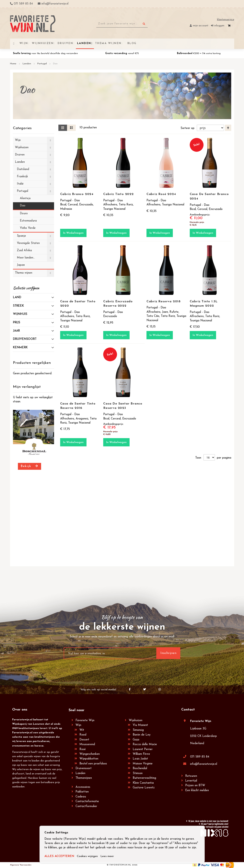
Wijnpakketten (89, 759)
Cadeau (81, 797)
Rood (83, 735)
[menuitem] (131, 43)
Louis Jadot (140, 759)
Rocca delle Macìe (145, 744)
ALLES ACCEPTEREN (59, 857)
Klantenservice (226, 20)
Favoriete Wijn (85, 720)
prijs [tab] (17, 323)
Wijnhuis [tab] (20, 314)
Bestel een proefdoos (93, 764)
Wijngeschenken (90, 754)
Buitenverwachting (144, 778)
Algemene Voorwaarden (21, 865)
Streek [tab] (18, 306)
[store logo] (33, 24)
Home (14, 64)
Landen (27, 64)
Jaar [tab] (16, 331)
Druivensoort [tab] (25, 339)
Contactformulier (86, 806)
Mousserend (87, 744)
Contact (188, 710)
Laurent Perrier (143, 749)
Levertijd (191, 781)
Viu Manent (140, 725)
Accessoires (83, 787)
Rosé (83, 749)
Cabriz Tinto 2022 (118, 194)
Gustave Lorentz (144, 788)
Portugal (42, 64)
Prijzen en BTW (195, 786)
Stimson (138, 773)
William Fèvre (141, 754)
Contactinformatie (87, 801)
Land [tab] (17, 297)
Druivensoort (84, 768)
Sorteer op (187, 128)
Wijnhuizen (136, 720)
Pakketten (82, 792)
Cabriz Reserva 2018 (164, 302)
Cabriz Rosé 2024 (161, 194)
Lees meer (108, 857)
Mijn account (201, 26)
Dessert (84, 740)
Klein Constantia (143, 783)
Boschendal (140, 768)
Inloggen (219, 26)
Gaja (136, 740)
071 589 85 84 (200, 757)
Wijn (78, 725)
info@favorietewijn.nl (204, 764)
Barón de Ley (142, 735)
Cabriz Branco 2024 (77, 194)
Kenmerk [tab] (20, 348)
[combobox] (122, 24)
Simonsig (138, 730)
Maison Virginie (143, 764)
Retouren (191, 776)
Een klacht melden (197, 790)
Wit (82, 730)
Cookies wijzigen (88, 857)
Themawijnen (84, 778)
